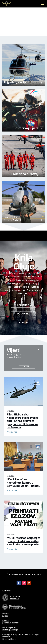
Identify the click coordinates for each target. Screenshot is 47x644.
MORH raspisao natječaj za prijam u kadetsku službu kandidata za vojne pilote (23, 541)
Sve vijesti (24, 366)
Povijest (24, 322)
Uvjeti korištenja (9, 639)
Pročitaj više (12, 432)
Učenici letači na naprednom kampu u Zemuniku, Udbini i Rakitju (23, 483)
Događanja (24, 314)
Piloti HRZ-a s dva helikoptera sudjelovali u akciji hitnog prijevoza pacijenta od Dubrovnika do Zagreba (22, 421)
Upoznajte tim (24, 305)
